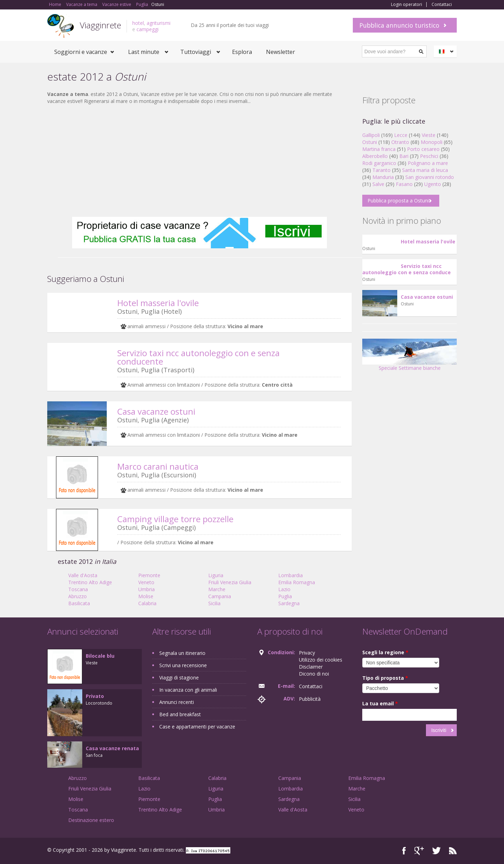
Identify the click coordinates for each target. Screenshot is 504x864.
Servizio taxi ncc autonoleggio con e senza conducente (198, 357)
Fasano (404, 184)
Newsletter (281, 52)
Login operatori (407, 5)
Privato (95, 696)
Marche (217, 589)
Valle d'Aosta (83, 575)
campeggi (148, 29)
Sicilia (214, 603)
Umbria (146, 589)
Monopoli (432, 142)
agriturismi (159, 23)
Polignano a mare (428, 163)
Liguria (216, 575)
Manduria (383, 177)
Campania (220, 596)
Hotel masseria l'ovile (158, 303)
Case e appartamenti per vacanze (197, 727)
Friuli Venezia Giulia (230, 582)
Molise (146, 596)
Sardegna (289, 603)
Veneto (146, 582)
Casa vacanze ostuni (156, 411)
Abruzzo (78, 596)
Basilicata (79, 603)
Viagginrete (100, 25)
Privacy (307, 653)
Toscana (78, 589)
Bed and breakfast (180, 714)
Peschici (429, 156)
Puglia (285, 596)
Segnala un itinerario (182, 653)
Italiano (446, 51)
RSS (453, 851)
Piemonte (149, 575)
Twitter (436, 851)
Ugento (433, 184)
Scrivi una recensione (183, 665)
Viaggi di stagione (179, 678)
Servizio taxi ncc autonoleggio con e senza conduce (407, 269)
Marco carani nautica (158, 466)
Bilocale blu (100, 656)
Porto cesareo (423, 149)
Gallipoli (371, 135)
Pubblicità (310, 699)
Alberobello (375, 156)
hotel (138, 23)
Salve (378, 184)
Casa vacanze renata (112, 748)
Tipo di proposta (385, 678)
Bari (404, 156)
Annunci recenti (177, 702)
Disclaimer (311, 667)
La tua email (380, 703)
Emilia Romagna (297, 582)
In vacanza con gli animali (188, 690)
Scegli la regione (385, 652)
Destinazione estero (91, 820)
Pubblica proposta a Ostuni (398, 201)
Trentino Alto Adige (90, 582)
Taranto (381, 170)
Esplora (242, 52)
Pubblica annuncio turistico (399, 25)
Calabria (147, 603)
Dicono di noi (314, 674)
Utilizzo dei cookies (321, 660)
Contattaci (442, 5)
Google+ (419, 851)
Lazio (284, 589)
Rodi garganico (379, 163)
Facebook (404, 851)
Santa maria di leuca (425, 170)
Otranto (400, 142)
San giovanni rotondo (430, 177)
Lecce (401, 135)
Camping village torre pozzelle (175, 519)
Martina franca (379, 149)
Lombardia (290, 575)
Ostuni (370, 142)
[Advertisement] (199, 161)
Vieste (429, 135)
